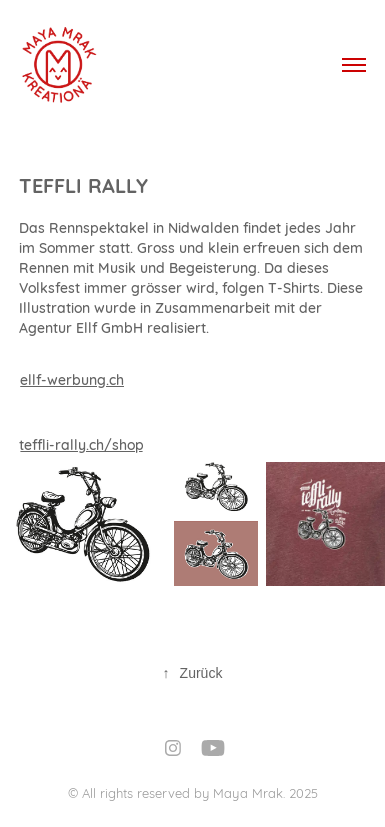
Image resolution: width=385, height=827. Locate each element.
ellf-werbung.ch (72, 379)
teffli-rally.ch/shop (81, 444)
